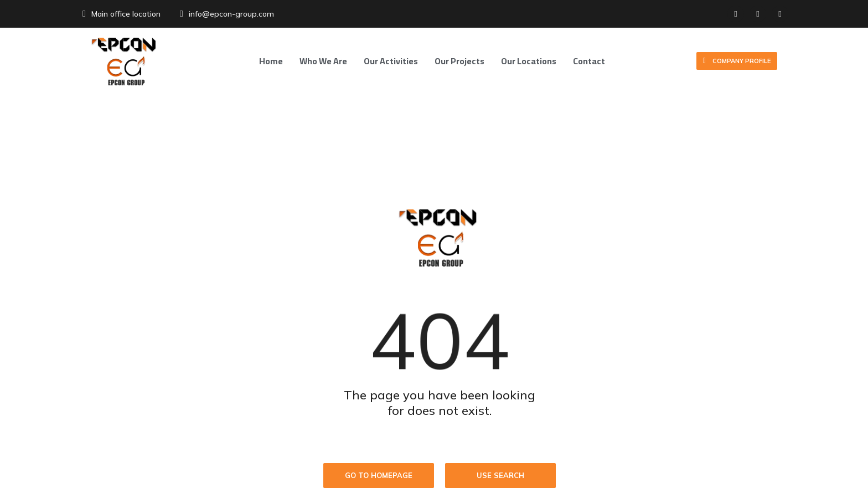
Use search (500, 475)
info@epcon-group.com (231, 14)
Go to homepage (379, 475)
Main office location (126, 14)
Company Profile (737, 61)
